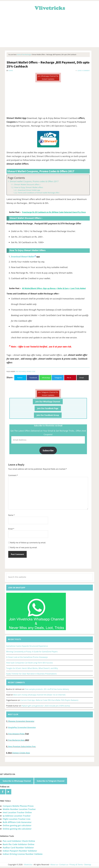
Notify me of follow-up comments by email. (28, 543)
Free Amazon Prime (16, 734)
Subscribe (48, 450)
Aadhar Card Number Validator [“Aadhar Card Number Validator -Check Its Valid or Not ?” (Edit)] (18, 848)
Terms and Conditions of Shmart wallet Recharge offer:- (39, 193)
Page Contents (16, 178)
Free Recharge (21, 371)
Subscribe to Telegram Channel (51, 781)
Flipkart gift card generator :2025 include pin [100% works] (46, 706)
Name (11, 515)
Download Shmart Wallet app (29, 190)
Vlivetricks (50, 8)
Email (11, 529)
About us (54, 865)
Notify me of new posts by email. (24, 547)
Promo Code (31, 371)
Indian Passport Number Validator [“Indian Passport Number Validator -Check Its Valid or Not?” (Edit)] (20, 851)
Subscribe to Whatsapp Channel (17, 781)
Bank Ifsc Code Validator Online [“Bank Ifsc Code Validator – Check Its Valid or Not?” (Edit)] (18, 844)
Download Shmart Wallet (23, 257)
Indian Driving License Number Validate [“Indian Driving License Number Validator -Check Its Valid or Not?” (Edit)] (23, 854)
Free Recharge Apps (16, 740)
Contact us (64, 865)
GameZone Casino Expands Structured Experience (27, 646)
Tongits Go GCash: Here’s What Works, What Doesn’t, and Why (32, 668)
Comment (13, 475)
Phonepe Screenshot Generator (21, 721)
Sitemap (88, 865)
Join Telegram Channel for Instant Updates (48, 394)
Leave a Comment (84, 71)
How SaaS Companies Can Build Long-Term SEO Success (30, 663)
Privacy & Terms (76, 865)
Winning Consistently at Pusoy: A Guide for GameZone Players (32, 652)
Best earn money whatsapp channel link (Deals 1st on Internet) (39, 695)
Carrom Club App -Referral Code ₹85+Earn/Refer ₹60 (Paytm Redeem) (49, 700)
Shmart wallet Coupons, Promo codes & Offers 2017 (34, 181)
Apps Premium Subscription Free (22, 746)
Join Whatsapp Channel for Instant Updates (48, 77)
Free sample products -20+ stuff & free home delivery (47, 689)
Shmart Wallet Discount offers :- (28, 184)
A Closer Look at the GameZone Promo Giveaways (27, 657)
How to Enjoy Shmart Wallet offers (29, 187)
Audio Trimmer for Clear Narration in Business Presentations (31, 674)
